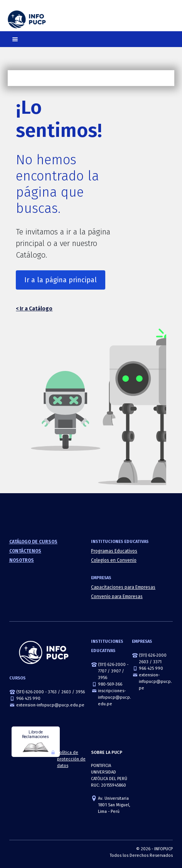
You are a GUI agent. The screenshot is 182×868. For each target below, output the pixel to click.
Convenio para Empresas (117, 597)
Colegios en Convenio (114, 560)
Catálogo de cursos (33, 542)
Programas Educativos (114, 551)
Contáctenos (25, 551)
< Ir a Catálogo (34, 309)
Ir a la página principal (61, 280)
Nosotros (22, 560)
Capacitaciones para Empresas (123, 587)
